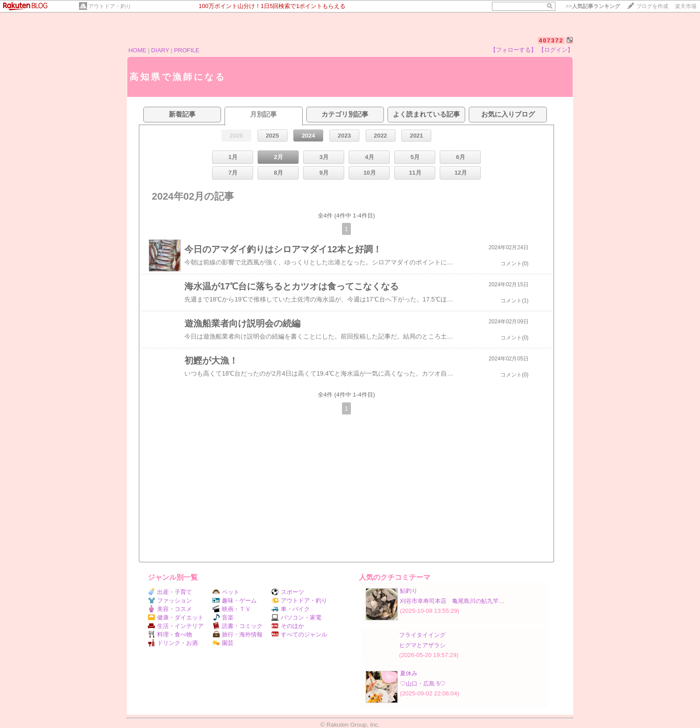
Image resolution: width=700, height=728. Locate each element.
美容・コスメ (170, 609)
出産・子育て (170, 592)
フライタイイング (422, 635)
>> (593, 6)
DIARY (160, 50)
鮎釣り (409, 591)
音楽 (223, 617)
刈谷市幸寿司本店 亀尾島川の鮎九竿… (452, 601)
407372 (551, 40)
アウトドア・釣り (110, 6)
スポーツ (288, 592)
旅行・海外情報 (237, 634)
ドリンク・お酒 (173, 643)
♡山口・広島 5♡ (423, 684)
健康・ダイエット (176, 617)
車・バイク (291, 609)
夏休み (409, 673)
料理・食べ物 (170, 634)
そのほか (288, 626)
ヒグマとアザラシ (422, 645)
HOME (137, 50)
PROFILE (187, 50)
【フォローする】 (513, 50)
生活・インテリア (176, 626)
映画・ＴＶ (232, 609)
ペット (226, 592)
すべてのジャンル (299, 634)
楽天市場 (686, 6)
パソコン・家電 (296, 617)
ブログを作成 (652, 6)
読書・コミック (237, 626)
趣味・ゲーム (235, 600)
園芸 (223, 643)
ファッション (170, 600)
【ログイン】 (556, 50)
